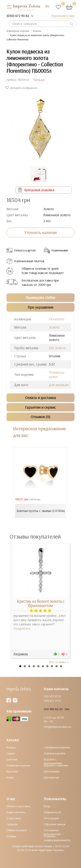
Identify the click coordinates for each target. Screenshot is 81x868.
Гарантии (12, 824)
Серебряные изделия (57, 747)
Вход (47, 806)
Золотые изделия (55, 753)
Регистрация (51, 818)
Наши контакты (16, 812)
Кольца (11, 747)
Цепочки (12, 759)
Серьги (11, 753)
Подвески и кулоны (18, 765)
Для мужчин (52, 777)
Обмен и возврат (17, 830)
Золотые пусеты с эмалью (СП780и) (41, 511)
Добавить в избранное (22, 88)
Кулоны (37, 31)
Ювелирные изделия (18, 31)
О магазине (14, 818)
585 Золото (57, 348)
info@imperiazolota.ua (58, 727)
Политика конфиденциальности (57, 838)
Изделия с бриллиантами (53, 761)
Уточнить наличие (40, 233)
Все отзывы (59, 662)
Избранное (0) (52, 812)
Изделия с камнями (56, 765)
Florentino (57, 319)
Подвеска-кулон (57, 374)
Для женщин (59, 385)
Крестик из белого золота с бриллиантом (41, 603)
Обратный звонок (55, 824)
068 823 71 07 (52, 701)
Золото (54, 327)
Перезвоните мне (63, 16)
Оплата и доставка (18, 806)
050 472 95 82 (53, 696)
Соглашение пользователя (52, 832)
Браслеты (12, 771)
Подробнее (22, 628)
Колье (10, 777)
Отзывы (11, 836)
